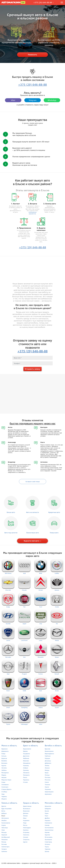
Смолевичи (5, 785)
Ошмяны (26, 830)
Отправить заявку (32, 369)
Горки (47, 813)
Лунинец (26, 770)
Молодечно (5, 773)
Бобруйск (48, 809)
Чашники (48, 789)
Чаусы (47, 847)
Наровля (4, 835)
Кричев (47, 832)
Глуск (46, 816)
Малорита (26, 775)
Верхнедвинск (49, 754)
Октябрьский (6, 837)
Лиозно (47, 768)
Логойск (4, 768)
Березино (5, 749)
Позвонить (32, 55)
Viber (13, 100)
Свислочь (26, 835)
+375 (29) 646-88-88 (43, 2)
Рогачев (4, 844)
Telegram (33, 100)
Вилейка (4, 761)
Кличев (47, 825)
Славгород (48, 842)
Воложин (4, 763)
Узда (3, 794)
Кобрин (26, 768)
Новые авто (54, 533)
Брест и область (31, 745)
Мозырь (4, 832)
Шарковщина (49, 792)
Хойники (4, 851)
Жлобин (4, 820)
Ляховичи (26, 773)
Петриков (5, 839)
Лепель (47, 765)
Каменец (26, 765)
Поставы (48, 777)
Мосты (25, 825)
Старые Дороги (6, 789)
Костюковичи (49, 828)
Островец (26, 832)
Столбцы (4, 792)
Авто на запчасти (32, 512)
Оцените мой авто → (32, 541)
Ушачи (47, 787)
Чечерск (4, 849)
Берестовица (27, 806)
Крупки (4, 765)
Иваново (26, 761)
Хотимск (47, 844)
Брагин (4, 806)
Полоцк (47, 775)
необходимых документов (32, 213)
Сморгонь (26, 839)
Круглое (47, 835)
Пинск (25, 777)
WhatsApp (52, 100)
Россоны (48, 780)
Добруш (4, 813)
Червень (4, 796)
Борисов (4, 758)
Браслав (48, 749)
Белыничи (48, 806)
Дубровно (48, 763)
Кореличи (26, 820)
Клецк (3, 754)
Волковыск (27, 809)
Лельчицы (5, 828)
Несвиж (4, 777)
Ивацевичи (27, 763)
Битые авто (11, 512)
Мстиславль (49, 837)
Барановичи (27, 749)
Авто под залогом (11, 533)
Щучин (25, 842)
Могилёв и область (54, 803)
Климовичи (48, 823)
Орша (47, 773)
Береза (25, 751)
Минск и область (9, 745)
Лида (25, 823)
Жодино (4, 799)
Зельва (25, 816)
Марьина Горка (6, 780)
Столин (25, 782)
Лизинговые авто (33, 533)
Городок (47, 758)
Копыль (4, 756)
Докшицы (48, 761)
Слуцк (3, 782)
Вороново (26, 811)
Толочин (47, 785)
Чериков (48, 849)
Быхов (47, 811)
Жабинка (26, 758)
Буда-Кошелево (7, 809)
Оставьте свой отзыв (33, 482)
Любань (4, 770)
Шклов (47, 851)
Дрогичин (26, 756)
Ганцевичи (26, 754)
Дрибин (47, 818)
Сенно (47, 782)
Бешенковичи (49, 751)
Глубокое (48, 756)
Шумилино (48, 794)
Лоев (3, 830)
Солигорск (5, 787)
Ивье (25, 818)
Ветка (3, 811)
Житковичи (5, 818)
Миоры (47, 770)
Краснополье (49, 830)
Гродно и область (31, 803)
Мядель (4, 775)
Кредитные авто (54, 512)
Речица (4, 842)
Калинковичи (6, 823)
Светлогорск (5, 847)
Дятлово (26, 813)
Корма (4, 825)
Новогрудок (27, 828)
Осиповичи (48, 839)
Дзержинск (5, 751)
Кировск (48, 820)
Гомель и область (9, 803)
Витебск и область (53, 745)
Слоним (26, 837)
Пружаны (26, 780)
